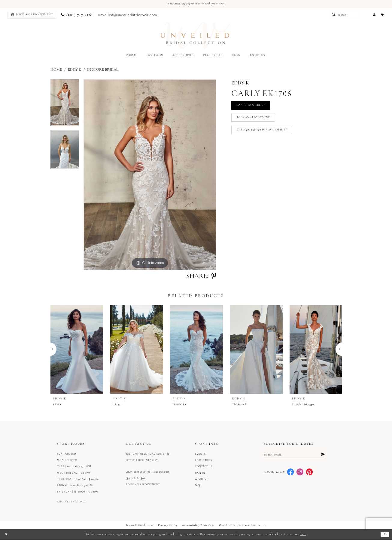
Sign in (200, 473)
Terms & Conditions (140, 525)
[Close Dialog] (7, 535)
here (303, 535)
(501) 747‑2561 (136, 478)
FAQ (198, 486)
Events (200, 454)
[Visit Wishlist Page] (382, 15)
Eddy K (74, 70)
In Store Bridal (103, 70)
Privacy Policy (168, 525)
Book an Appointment (255, 119)
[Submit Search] (346, 15)
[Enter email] (295, 455)
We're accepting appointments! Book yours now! (196, 4)
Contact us (204, 467)
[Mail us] (128, 15)
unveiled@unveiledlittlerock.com (148, 472)
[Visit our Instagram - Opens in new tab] (300, 473)
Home (56, 70)
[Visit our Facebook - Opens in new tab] (290, 473)
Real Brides (204, 460)
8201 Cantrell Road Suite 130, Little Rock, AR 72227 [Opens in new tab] (148, 457)
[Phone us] (77, 15)
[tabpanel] (65, 105)
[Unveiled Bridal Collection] (195, 36)
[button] (374, 15)
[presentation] (77, 349)
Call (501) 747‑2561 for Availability (264, 133)
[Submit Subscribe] (323, 455)
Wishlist (201, 479)
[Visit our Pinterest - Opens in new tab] (309, 473)
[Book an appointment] (32, 15)
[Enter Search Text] (356, 15)
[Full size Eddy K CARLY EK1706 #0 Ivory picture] (150, 175)
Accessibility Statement (198, 525)
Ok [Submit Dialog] (385, 535)
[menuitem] (31, 15)
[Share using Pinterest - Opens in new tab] (214, 277)
